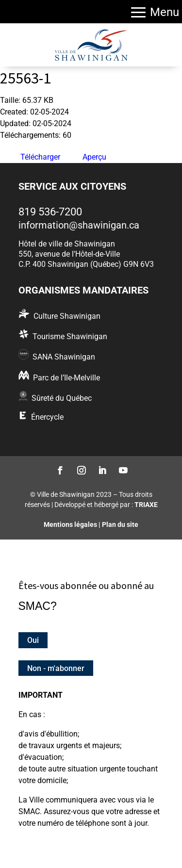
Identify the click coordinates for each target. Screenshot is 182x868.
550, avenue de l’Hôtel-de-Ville (69, 254)
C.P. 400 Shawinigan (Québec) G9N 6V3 (86, 264)
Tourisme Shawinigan (70, 336)
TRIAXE (146, 505)
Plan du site (120, 524)
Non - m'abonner (56, 668)
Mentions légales (70, 524)
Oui (33, 640)
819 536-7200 (50, 212)
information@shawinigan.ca (79, 225)
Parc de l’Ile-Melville (66, 378)
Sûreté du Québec (62, 398)
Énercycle (47, 417)
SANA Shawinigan (64, 357)
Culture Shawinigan (67, 316)
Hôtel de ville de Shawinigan (67, 244)
